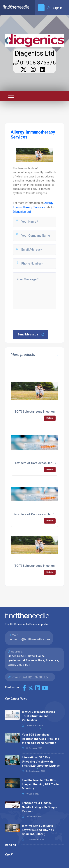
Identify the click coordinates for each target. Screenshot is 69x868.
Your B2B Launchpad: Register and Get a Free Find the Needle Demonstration (41, 739)
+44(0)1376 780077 (35, 677)
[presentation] (40, 319)
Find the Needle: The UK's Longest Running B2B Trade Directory (40, 784)
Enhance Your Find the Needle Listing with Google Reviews (39, 807)
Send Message (31, 335)
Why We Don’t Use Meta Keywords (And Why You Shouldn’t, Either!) (38, 830)
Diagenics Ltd (35, 53)
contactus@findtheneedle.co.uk (29, 639)
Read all (13, 845)
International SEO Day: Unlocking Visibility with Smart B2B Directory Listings (41, 762)
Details (50, 418)
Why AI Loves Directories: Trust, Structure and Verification (39, 716)
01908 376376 (34, 63)
